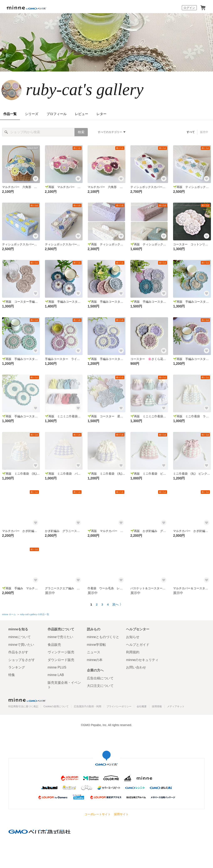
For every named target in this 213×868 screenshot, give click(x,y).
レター (102, 114)
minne (27, 700)
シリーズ (32, 114)
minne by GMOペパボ (26, 8)
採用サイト (121, 814)
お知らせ (133, 637)
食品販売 (54, 645)
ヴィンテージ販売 (61, 652)
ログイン (189, 8)
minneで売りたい (61, 637)
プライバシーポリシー (119, 706)
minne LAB (56, 675)
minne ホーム (9, 614)
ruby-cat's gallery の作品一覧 (35, 614)
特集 (12, 675)
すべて (191, 132)
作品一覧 (10, 114)
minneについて (20, 637)
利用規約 (133, 652)
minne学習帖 (97, 645)
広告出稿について (100, 678)
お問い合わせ (136, 667)
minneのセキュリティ (142, 660)
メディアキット (176, 706)
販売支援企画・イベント (64, 685)
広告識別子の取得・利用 (88, 706)
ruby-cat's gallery (85, 89)
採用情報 (157, 706)
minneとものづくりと (103, 637)
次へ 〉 (117, 604)
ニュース (94, 652)
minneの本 (95, 660)
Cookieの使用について (56, 706)
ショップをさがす (22, 660)
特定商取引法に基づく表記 (23, 706)
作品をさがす (18, 652)
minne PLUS (57, 667)
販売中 (204, 132)
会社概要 (142, 706)
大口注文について (100, 686)
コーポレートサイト (98, 814)
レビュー (82, 114)
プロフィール (57, 114)
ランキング (17, 667)
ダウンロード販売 (61, 660)
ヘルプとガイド (138, 645)
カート (203, 8)
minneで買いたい (21, 645)
